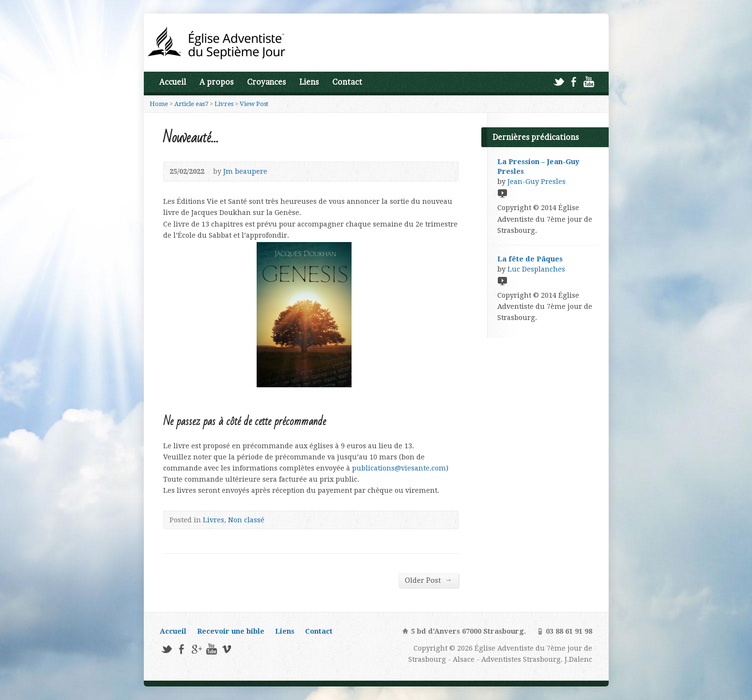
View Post (254, 104)
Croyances (266, 82)
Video (502, 193)
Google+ (196, 649)
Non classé (246, 520)
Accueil (173, 82)
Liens (309, 82)
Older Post (428, 580)
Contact (347, 82)
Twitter (559, 82)
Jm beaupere (245, 171)
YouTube (589, 82)
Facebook (574, 82)
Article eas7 (191, 104)
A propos (216, 82)
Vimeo (226, 649)
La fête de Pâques (530, 259)
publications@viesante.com (399, 468)
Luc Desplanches (536, 269)
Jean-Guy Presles (537, 182)
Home (159, 104)
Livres (224, 104)
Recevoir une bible (231, 631)
